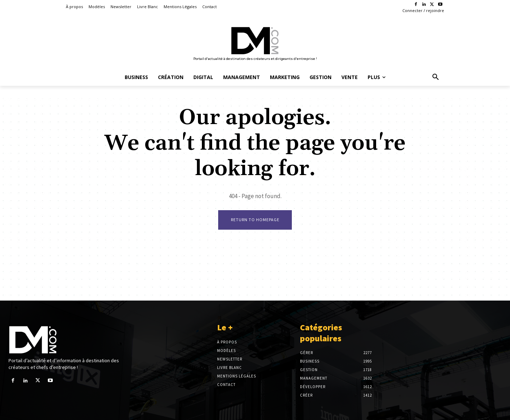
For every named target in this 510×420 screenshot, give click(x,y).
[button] (436, 77)
